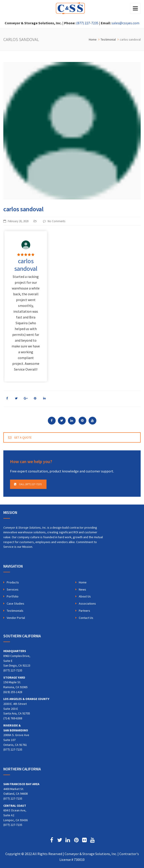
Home (83, 582)
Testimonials (15, 611)
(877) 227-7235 (87, 23)
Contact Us (86, 618)
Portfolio (13, 596)
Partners (84, 611)
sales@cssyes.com (125, 23)
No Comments (56, 221)
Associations (87, 603)
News (82, 589)
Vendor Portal (16, 618)
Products (13, 582)
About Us (85, 596)
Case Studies (15, 603)
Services (13, 589)
